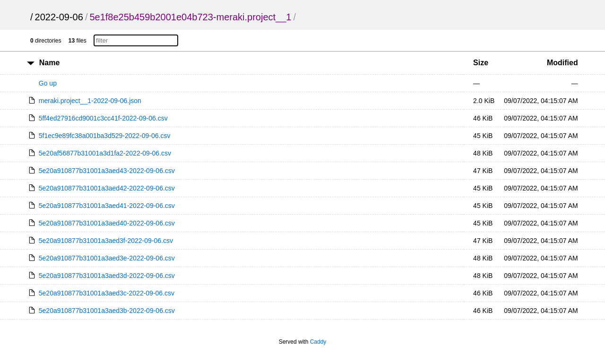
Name (50, 63)
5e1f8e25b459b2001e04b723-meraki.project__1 (190, 17)
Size (481, 63)
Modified (562, 63)
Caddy (318, 342)
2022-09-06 (59, 17)
